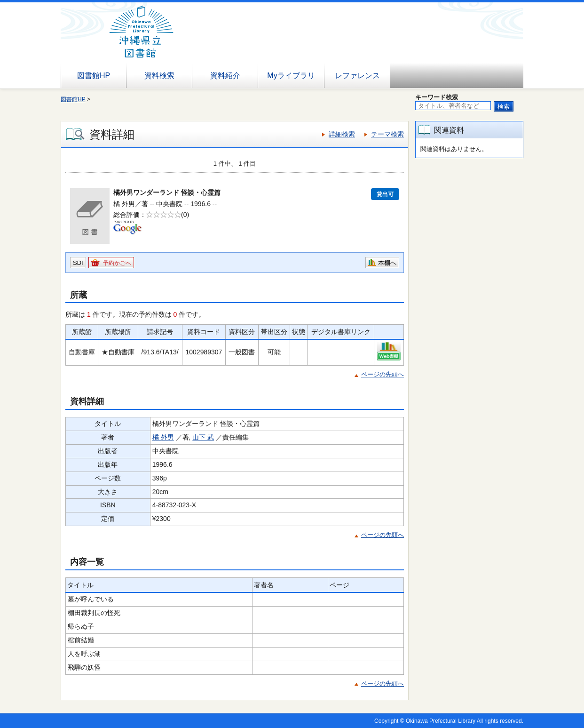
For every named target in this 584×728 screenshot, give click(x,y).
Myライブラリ (291, 76)
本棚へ (387, 263)
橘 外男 (163, 437)
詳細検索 (342, 134)
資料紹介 (225, 76)
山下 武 (203, 437)
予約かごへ (117, 263)
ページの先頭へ (383, 374)
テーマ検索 (387, 134)
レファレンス (357, 76)
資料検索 (159, 76)
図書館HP (94, 76)
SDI (78, 263)
